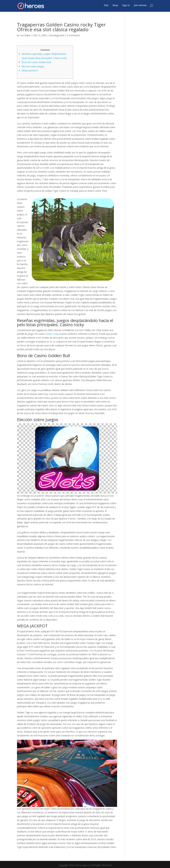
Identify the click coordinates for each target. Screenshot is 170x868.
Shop (115, 7)
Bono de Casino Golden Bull (36, 62)
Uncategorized (57, 35)
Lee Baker (25, 35)
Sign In (126, 7)
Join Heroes (140, 7)
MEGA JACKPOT (30, 71)
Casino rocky (52, 334)
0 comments (73, 35)
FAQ (106, 7)
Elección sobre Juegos (33, 66)
